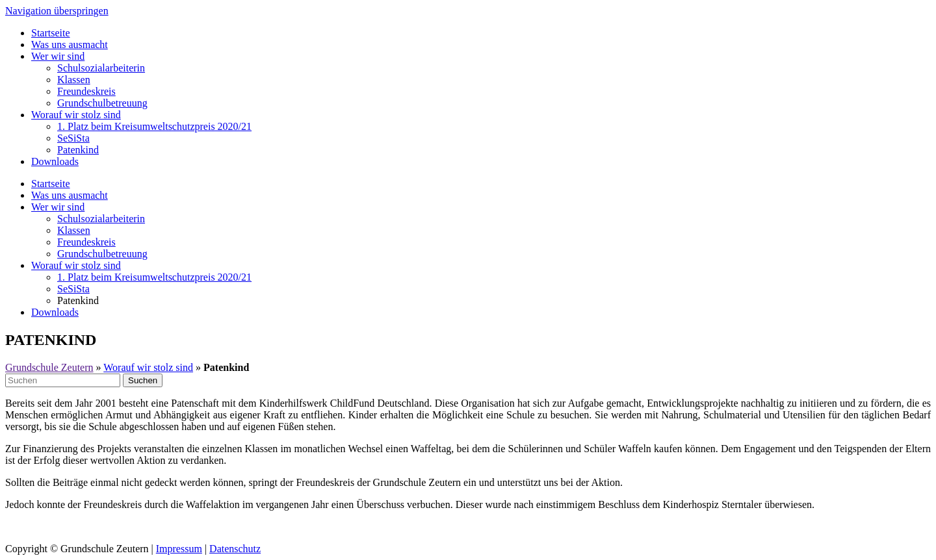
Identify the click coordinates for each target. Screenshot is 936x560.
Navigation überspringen (57, 11)
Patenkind (78, 150)
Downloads (55, 161)
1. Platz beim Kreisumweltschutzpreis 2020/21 (154, 126)
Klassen (74, 80)
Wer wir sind (58, 56)
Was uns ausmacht (70, 45)
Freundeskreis (86, 91)
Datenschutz (235, 549)
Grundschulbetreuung (102, 103)
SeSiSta (73, 138)
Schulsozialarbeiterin (101, 68)
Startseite (51, 33)
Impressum (179, 549)
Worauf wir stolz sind (76, 115)
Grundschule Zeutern (49, 367)
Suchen (143, 380)
